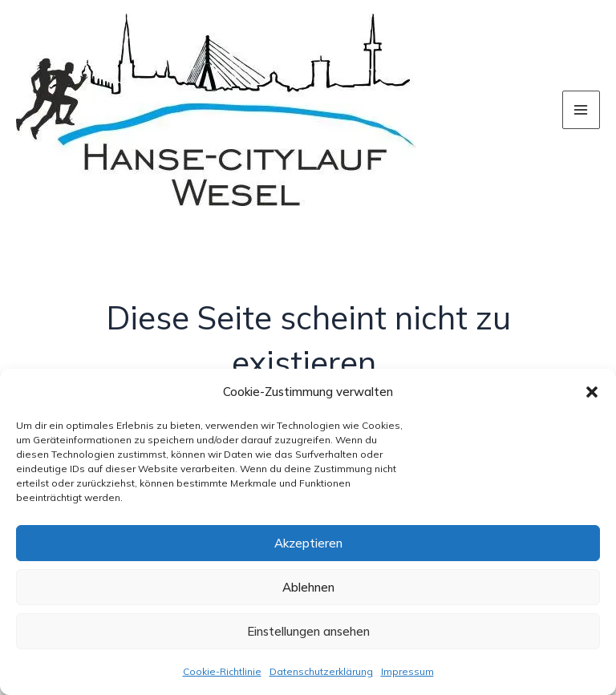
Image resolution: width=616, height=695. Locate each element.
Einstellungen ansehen (308, 631)
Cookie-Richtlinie (222, 671)
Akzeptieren (308, 543)
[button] (592, 392)
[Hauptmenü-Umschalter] (582, 110)
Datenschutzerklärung (321, 671)
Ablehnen (308, 587)
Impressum (407, 671)
